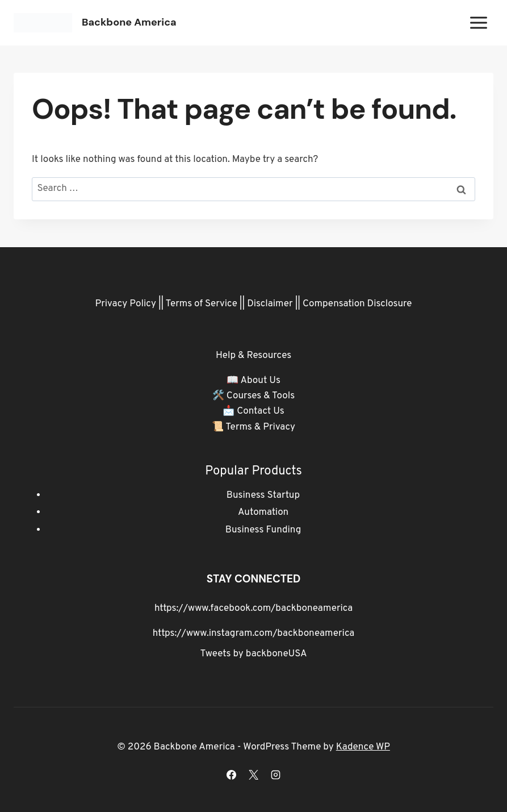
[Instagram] (276, 774)
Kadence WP (363, 747)
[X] (254, 774)
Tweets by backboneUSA (254, 654)
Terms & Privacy (260, 427)
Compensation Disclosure (357, 304)
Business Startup (263, 495)
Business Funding (263, 530)
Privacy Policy (126, 304)
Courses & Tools (261, 396)
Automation (263, 513)
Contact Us (261, 411)
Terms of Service (202, 304)
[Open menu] (478, 22)
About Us (260, 381)
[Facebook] (231, 774)
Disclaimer (270, 304)
